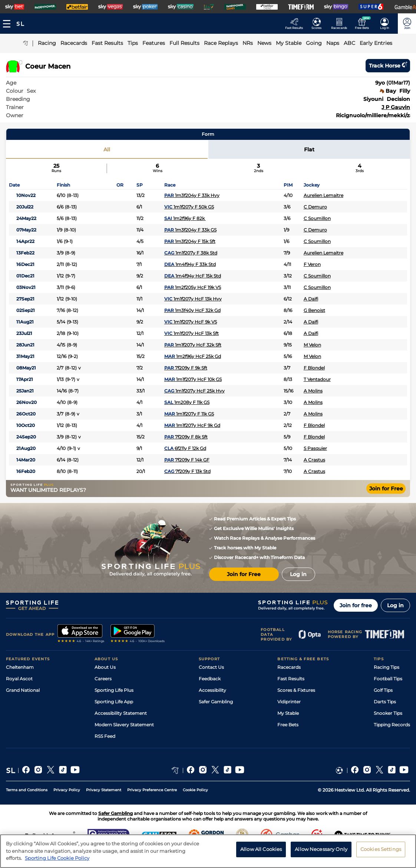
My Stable (288, 713)
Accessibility (212, 690)
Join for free (356, 605)
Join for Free (386, 489)
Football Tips (388, 679)
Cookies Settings (381, 854)
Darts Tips (385, 702)
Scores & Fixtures (296, 690)
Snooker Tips (388, 713)
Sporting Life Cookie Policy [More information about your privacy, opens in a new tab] (57, 863)
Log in (395, 605)
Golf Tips (383, 690)
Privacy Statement (104, 790)
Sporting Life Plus (114, 690)
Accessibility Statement (121, 713)
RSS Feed (105, 736)
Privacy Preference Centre (152, 790)
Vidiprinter (289, 702)
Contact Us (211, 667)
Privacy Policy (67, 790)
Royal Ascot (19, 679)
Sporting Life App (114, 702)
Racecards (289, 667)
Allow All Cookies (261, 854)
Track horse (388, 66)
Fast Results (291, 679)
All (107, 149)
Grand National (23, 690)
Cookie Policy (195, 790)
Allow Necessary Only (321, 854)
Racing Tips (387, 667)
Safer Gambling (216, 702)
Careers (103, 679)
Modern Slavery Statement (124, 725)
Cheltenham (20, 667)
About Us (105, 667)
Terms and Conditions (27, 790)
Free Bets (288, 725)
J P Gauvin (396, 107)
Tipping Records (392, 725)
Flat (309, 149)
